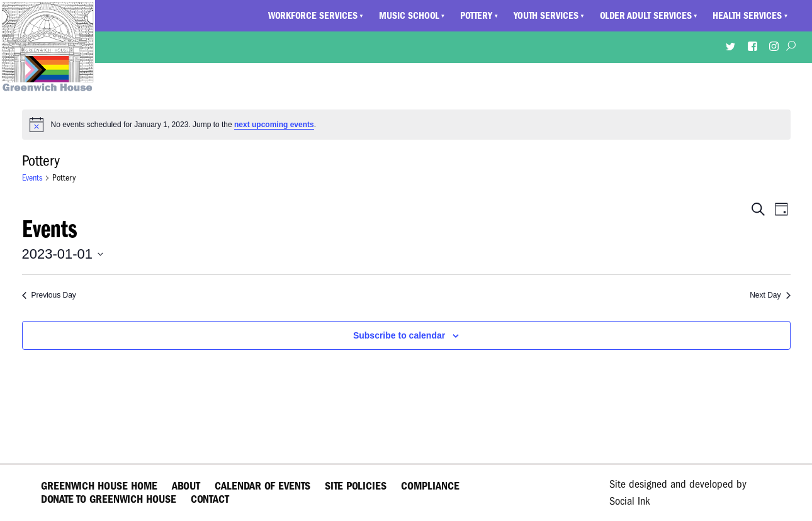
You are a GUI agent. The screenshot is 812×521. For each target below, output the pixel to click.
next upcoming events (274, 125)
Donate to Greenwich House (109, 499)
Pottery (476, 16)
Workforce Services (313, 16)
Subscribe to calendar (399, 335)
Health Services (747, 16)
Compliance (430, 486)
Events (32, 178)
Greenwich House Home (99, 486)
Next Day (770, 295)
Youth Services (546, 16)
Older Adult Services (646, 16)
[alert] (406, 125)
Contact (210, 499)
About (186, 486)
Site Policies (356, 486)
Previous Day (49, 295)
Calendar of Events (262, 486)
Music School (409, 16)
